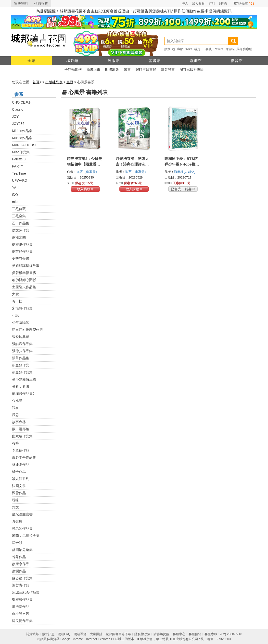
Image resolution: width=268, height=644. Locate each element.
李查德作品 (21, 450)
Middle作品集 (22, 131)
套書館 (154, 61)
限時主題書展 (146, 70)
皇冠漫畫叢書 (22, 514)
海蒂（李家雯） (88, 172)
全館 (31, 61)
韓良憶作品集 (22, 621)
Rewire (218, 49)
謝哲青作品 (21, 585)
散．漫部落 (21, 429)
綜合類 (17, 543)
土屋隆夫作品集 (24, 287)
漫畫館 (196, 61)
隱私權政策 (142, 634)
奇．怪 (17, 301)
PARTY (18, 166)
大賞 (15, 294)
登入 (185, 4)
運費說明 (21, 4)
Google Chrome (72, 639)
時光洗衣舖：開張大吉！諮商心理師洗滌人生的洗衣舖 (132, 164)
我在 (15, 408)
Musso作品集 (22, 138)
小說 (15, 315)
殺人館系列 (21, 479)
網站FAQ (64, 634)
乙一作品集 (21, 223)
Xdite (189, 49)
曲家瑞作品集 (22, 436)
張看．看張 (21, 386)
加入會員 (198, 4)
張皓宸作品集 (22, 344)
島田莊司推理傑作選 (27, 330)
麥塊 (209, 49)
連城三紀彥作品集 (26, 592)
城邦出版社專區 (192, 70)
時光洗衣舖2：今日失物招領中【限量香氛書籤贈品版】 (84, 164)
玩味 (15, 500)
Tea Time (19, 173)
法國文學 (19, 486)
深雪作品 (19, 493)
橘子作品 (19, 472)
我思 (15, 415)
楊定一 (199, 49)
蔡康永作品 (21, 564)
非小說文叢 (21, 614)
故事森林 (19, 422)
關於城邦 (32, 634)
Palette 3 (19, 159)
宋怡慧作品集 (22, 308)
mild (15, 202)
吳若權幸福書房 (24, 273)
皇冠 (70, 82)
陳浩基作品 (21, 607)
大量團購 (96, 634)
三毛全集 (19, 216)
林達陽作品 (21, 465)
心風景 (17, 401)
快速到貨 (41, 4)
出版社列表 (54, 82)
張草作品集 (21, 358)
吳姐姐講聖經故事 (26, 266)
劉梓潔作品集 (22, 244)
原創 (167, 49)
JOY (15, 117)
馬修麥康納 (244, 49)
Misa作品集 (21, 152)
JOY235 (18, 124)
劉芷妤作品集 (22, 251)
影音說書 (168, 70)
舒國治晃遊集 (22, 550)
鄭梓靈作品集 (22, 599)
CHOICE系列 (22, 102)
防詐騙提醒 (161, 634)
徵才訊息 (48, 634)
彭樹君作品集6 (23, 394)
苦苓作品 (19, 557)
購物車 (246, 4)
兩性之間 (19, 237)
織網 (180, 49)
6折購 (223, 4)
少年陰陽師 (21, 322)
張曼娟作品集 (22, 372)
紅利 (212, 4)
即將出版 (112, 70)
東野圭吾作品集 (24, 457)
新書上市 (93, 70)
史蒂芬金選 (21, 259)
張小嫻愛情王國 (24, 379)
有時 (15, 443)
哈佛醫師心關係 (24, 280)
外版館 (114, 61)
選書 (127, 70)
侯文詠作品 (21, 230)
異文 (15, 507)
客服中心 (179, 634)
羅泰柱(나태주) (185, 172)
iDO (15, 195)
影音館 (237, 61)
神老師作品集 (22, 528)
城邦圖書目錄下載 (118, 634)
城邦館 (72, 61)
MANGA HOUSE (25, 145)
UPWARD (20, 180)
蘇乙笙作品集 (22, 578)
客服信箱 (195, 634)
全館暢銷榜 (73, 70)
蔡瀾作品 (19, 571)
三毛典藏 (19, 209)
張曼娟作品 (21, 365)
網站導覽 (80, 634)
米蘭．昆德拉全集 (26, 536)
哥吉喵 (230, 49)
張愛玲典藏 (21, 337)
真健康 (17, 521)
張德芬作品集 (22, 351)
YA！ (16, 188)
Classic (18, 109)
